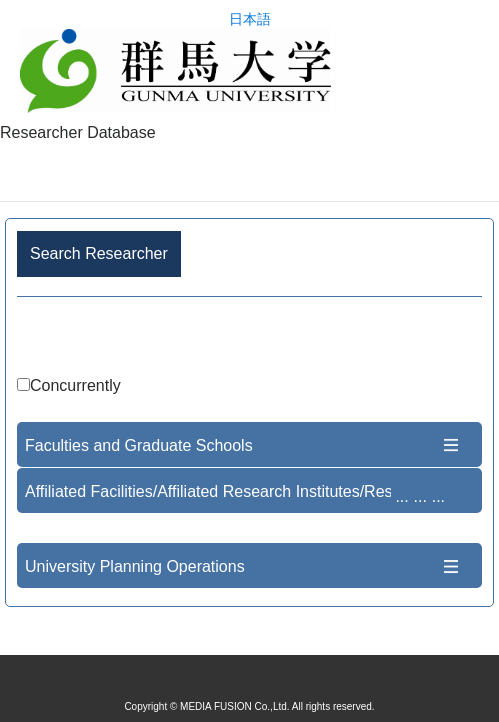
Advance (249, 339)
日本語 (250, 19)
